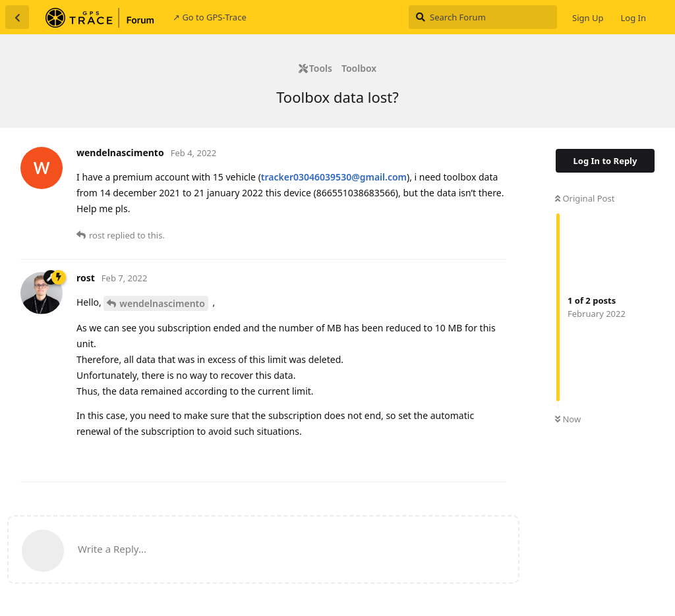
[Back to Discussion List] (17, 17)
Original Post (585, 198)
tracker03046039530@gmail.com (334, 177)
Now (568, 419)
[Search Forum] (483, 17)
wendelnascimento (162, 303)
